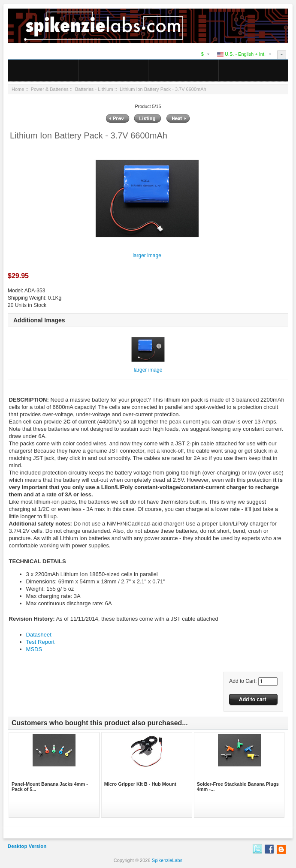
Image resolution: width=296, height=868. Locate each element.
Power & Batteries (50, 89)
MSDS (34, 649)
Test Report (40, 642)
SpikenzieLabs (167, 860)
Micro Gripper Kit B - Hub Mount (140, 784)
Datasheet (39, 635)
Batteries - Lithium (94, 89)
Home (18, 89)
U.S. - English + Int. (241, 54)
